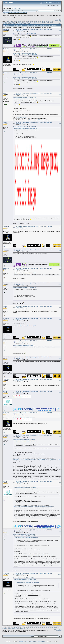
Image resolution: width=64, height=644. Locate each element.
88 (16, 23)
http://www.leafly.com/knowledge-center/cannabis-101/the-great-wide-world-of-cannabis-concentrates (37, 460)
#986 (60, 228)
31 (42, 21)
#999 (60, 531)
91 (20, 23)
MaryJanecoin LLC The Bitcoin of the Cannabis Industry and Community (25, 631)
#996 (60, 414)
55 (23, 22)
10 (14, 21)
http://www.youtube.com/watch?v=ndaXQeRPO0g (25, 326)
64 (35, 22)
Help (10, 13)
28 (38, 21)
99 (31, 23)
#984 (60, 94)
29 (39, 21)
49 (15, 22)
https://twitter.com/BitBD (22, 118)
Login (17, 13)
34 (46, 21)
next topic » (59, 631)
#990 (60, 308)
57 (26, 22)
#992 (60, 342)
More (25, 13)
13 (18, 21)
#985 (60, 124)
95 (26, 23)
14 (20, 21)
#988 (60, 270)
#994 (60, 381)
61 (31, 22)
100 (33, 23)
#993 (60, 358)
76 (51, 22)
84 (11, 23)
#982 (60, 50)
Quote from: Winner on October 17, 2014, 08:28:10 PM (24, 578)
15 (21, 21)
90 (19, 23)
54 (22, 22)
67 (39, 22)
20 (28, 21)
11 (16, 21)
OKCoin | (31, 120)
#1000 (60, 575)
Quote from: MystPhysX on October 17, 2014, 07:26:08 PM (26, 128)
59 (29, 22)
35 (48, 21)
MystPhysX (6, 29)
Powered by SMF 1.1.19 (24, 642)
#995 (60, 393)
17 (24, 21)
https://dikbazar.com (40, 120)
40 (3, 22)
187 (36, 23)
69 (42, 22)
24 (33, 21)
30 (41, 21)
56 (25, 22)
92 (22, 23)
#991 (60, 320)
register (19, 8)
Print (59, 23)
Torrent (21, 11)
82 (8, 23)
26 (36, 21)
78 (3, 23)
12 (17, 21)
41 (4, 22)
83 (10, 23)
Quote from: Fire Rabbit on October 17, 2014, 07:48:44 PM (25, 273)
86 (14, 23)
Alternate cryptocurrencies (16, 16)
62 (33, 22)
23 (32, 21)
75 (50, 22)
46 (11, 22)
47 (12, 22)
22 (30, 21)
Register (21, 13)
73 (47, 22)
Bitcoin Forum (6, 16)
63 (34, 22)
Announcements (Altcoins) (30, 16)
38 (52, 21)
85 (12, 23)
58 (27, 22)
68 (41, 22)
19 (26, 21)
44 (8, 22)
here (37, 130)
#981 (60, 31)
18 (25, 21)
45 (10, 22)
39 (53, 21)
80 (6, 23)
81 (7, 23)
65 (37, 22)
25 (34, 21)
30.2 (18, 11)
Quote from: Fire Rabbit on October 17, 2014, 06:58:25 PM (25, 441)
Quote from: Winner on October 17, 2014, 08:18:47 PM (24, 417)
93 (23, 23)
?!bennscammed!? (8, 283)
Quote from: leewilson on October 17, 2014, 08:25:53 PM (24, 486)
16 (22, 21)
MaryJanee (6, 73)
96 (27, 23)
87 (15, 23)
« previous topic (58, 629)
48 (14, 22)
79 (4, 23)
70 (43, 22)
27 (37, 21)
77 (53, 22)
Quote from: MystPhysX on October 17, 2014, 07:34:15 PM (25, 53)
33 (45, 21)
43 (7, 22)
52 (20, 22)
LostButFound (7, 379)
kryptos (5, 341)
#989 (60, 284)
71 (45, 22)
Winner (5, 391)
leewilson (6, 435)
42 (6, 22)
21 (29, 21)
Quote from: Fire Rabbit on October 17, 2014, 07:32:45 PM (25, 34)
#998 (60, 483)
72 (46, 22)
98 (30, 23)
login (15, 8)
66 (38, 22)
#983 (60, 74)
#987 (60, 250)
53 (21, 22)
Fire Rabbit (6, 49)
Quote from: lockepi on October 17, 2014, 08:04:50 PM (24, 345)
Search (13, 13)
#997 (60, 436)
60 (30, 22)
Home (6, 13)
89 (18, 23)
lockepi (5, 122)
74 (49, 22)
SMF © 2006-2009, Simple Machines (37, 642)
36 (49, 21)
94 (24, 23)
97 (28, 23)
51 (18, 22)
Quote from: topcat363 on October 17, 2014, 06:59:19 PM (24, 440)
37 (50, 21)
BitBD (5, 93)
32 (43, 21)
